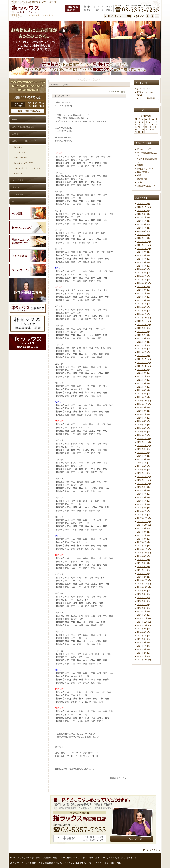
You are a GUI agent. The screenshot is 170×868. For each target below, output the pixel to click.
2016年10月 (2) (144, 553)
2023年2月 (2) (143, 311)
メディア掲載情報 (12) (149, 98)
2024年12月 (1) (144, 242)
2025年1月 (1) (143, 238)
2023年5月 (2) (143, 300)
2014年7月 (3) (143, 636)
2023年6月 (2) (143, 297)
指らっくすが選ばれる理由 (29, 858)
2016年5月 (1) (143, 567)
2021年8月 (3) (143, 373)
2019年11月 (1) (144, 442)
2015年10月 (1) (144, 587)
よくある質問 (113, 858)
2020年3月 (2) (143, 428)
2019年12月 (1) (144, 439)
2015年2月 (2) (143, 611)
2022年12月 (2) (144, 318)
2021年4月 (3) (143, 387)
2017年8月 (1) (143, 532)
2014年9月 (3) (143, 629)
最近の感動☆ (143, 172)
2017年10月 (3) (144, 525)
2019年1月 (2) (143, 473)
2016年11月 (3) (144, 549)
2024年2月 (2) (143, 276)
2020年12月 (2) (144, 401)
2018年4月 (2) (143, 504)
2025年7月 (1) (143, 217)
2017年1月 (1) (143, 546)
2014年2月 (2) (143, 653)
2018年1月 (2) (143, 515)
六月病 (140, 182)
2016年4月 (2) (143, 570)
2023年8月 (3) (143, 290)
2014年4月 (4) (143, 646)
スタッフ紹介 (87, 858)
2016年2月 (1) (143, 577)
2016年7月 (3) (143, 560)
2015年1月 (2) (143, 615)
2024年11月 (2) (144, 245)
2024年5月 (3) (143, 266)
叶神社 (140, 165)
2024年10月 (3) (144, 249)
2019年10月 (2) (144, 446)
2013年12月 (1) (144, 660)
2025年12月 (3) (144, 207)
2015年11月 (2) (144, 584)
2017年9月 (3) (143, 528)
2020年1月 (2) (143, 435)
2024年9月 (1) (143, 252)
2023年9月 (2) (143, 287)
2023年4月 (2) (143, 304)
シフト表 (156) (144, 89)
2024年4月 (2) (143, 269)
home (13, 858)
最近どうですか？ (145, 169)
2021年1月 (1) (143, 397)
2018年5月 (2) (143, 501)
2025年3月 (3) (143, 231)
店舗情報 (47, 858)
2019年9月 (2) (143, 449)
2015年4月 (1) (143, 605)
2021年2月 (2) (143, 394)
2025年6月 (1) (143, 221)
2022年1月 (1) (143, 356)
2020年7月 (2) (143, 414)
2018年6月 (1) (143, 497)
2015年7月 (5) (143, 598)
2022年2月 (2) (143, 352)
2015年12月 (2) (144, 580)
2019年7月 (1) (143, 456)
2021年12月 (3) (144, 359)
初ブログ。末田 (144, 149)
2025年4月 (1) (143, 228)
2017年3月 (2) (143, 539)
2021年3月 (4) (143, 390)
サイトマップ (133, 858)
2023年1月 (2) (143, 314)
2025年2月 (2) (143, 235)
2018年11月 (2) (144, 480)
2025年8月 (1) (143, 214)
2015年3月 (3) (143, 608)
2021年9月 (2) (143, 370)
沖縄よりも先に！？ (146, 186)
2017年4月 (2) (143, 535)
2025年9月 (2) (143, 211)
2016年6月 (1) (143, 563)
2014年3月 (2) (143, 649)
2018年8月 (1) (143, 490)
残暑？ (140, 175)
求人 (123, 858)
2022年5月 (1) (143, 342)
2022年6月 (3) (143, 338)
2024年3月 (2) (143, 273)
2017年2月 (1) (143, 542)
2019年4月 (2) (143, 466)
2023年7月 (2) (143, 293)
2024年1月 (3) (143, 280)
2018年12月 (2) (144, 477)
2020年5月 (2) (143, 421)
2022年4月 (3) (143, 345)
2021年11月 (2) (144, 363)
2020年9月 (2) (143, 407)
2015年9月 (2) (143, 591)
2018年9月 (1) (143, 487)
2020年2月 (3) (143, 432)
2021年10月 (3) (144, 366)
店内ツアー (100, 858)
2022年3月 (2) (143, 349)
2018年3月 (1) (143, 508)
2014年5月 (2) (143, 642)
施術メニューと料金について (66, 858)
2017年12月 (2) (144, 518)
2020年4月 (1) (143, 425)
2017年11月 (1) (144, 522)
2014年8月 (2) (143, 632)
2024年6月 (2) (143, 262)
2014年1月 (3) (143, 656)
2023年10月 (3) (144, 283)
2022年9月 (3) (143, 328)
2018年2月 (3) (143, 511)
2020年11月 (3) (144, 404)
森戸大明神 (142, 179)
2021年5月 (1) (143, 383)
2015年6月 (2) (143, 601)
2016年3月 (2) (143, 574)
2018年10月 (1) (144, 484)
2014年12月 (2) (144, 618)
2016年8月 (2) (143, 556)
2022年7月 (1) (143, 335)
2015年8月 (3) (143, 594)
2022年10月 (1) (144, 325)
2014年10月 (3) (144, 625)
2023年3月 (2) (143, 307)
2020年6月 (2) (143, 418)
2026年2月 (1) (143, 204)
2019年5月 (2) (143, 463)
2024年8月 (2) (143, 255)
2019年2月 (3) (143, 470)
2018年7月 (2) (143, 494)
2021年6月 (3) (143, 380)
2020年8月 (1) (143, 411)
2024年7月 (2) (143, 259)
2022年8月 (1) (143, 332)
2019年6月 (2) (143, 459)
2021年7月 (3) (143, 376)
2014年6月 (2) (143, 639)
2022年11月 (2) (144, 321)
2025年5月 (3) (143, 224)
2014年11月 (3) (144, 622)
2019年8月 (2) (143, 453)
